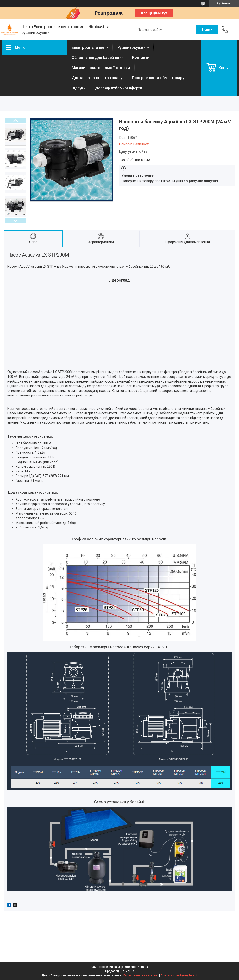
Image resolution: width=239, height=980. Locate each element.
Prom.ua (142, 967)
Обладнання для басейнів (95, 58)
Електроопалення (88, 48)
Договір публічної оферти (119, 88)
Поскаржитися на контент (141, 975)
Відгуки (79, 88)
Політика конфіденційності (179, 975)
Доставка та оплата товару (97, 78)
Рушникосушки (131, 48)
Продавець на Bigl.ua (120, 971)
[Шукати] (207, 30)
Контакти (141, 58)
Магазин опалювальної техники (101, 68)
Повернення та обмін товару (158, 78)
